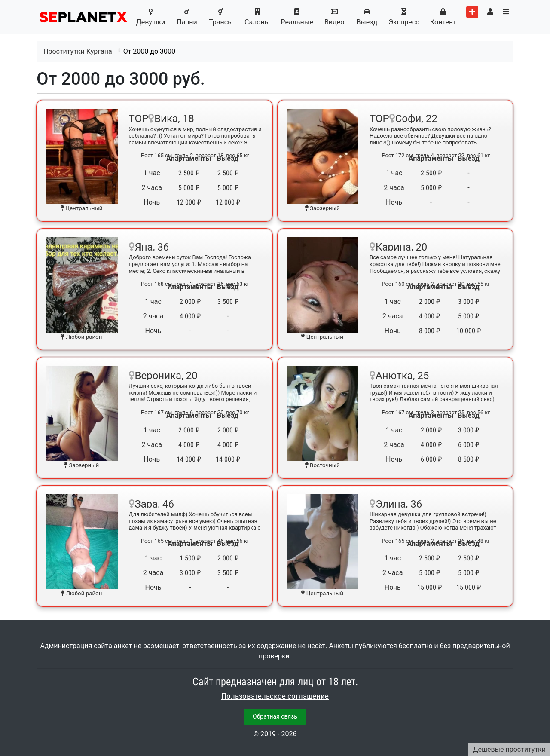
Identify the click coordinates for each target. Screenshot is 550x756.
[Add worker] (472, 12)
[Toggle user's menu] (490, 12)
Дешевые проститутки (509, 749)
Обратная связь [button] (275, 716)
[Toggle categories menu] (506, 12)
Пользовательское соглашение (275, 696)
